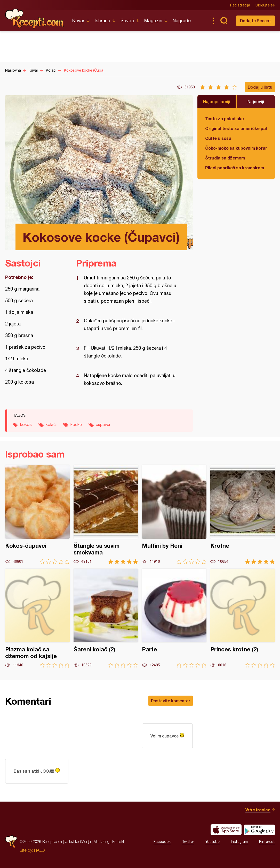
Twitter (188, 842)
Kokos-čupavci (37, 515)
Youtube (213, 842)
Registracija (240, 5)
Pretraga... (224, 21)
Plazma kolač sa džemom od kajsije (37, 618)
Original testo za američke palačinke (236, 128)
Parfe (174, 618)
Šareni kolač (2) (106, 618)
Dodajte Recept (255, 21)
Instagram (239, 842)
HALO (39, 850)
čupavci (103, 424)
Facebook (162, 842)
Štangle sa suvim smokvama (106, 515)
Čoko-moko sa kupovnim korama (236, 148)
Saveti (127, 21)
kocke (76, 424)
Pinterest (267, 842)
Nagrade (182, 21)
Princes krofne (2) (243, 618)
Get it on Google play (259, 830)
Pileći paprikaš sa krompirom (235, 168)
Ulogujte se (265, 5)
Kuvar (78, 21)
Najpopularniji (217, 101)
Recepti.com (35, 19)
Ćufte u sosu (218, 138)
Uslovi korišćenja (78, 842)
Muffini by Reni (174, 515)
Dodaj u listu (260, 87)
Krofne (243, 515)
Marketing (102, 842)
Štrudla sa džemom (225, 158)
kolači (51, 424)
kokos (26, 424)
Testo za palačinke (225, 119)
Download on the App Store (226, 830)
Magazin (153, 21)
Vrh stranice (258, 810)
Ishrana (102, 21)
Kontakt (118, 842)
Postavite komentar (171, 701)
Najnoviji (256, 101)
